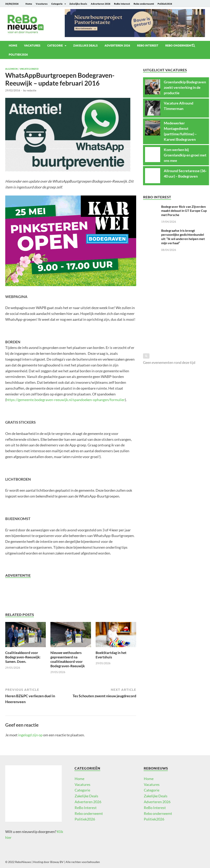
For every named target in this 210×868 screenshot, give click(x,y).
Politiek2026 (165, 4)
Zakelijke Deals (78, 4)
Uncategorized (29, 69)
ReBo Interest (122, 4)
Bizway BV (57, 862)
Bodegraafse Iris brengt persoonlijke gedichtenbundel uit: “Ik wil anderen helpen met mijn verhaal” (183, 237)
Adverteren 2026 (101, 4)
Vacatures (42, 4)
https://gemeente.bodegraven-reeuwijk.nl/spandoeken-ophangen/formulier (66, 400)
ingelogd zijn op (30, 735)
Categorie (57, 4)
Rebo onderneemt (144, 4)
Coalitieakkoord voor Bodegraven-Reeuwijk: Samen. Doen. (23, 657)
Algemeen (11, 69)
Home (29, 4)
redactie (31, 90)
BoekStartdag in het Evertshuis (111, 655)
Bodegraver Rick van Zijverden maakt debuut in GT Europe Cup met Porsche (184, 211)
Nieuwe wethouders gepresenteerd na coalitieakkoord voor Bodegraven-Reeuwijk (68, 659)
